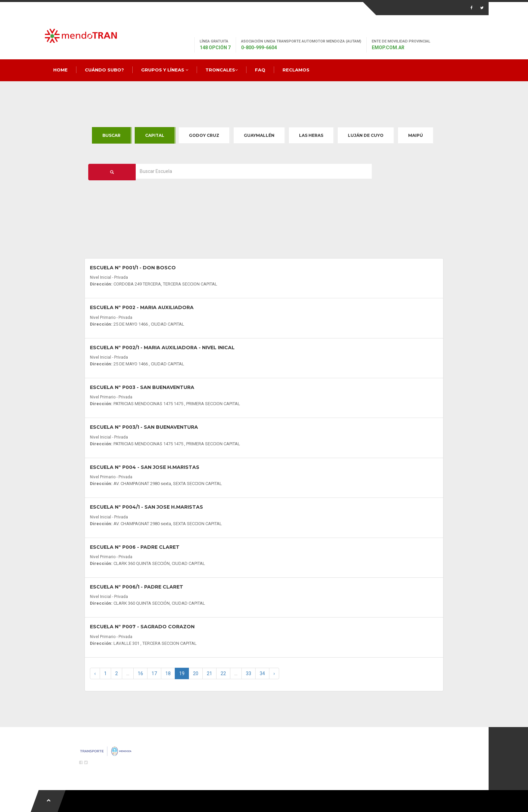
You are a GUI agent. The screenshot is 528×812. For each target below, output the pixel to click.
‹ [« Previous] (95, 673)
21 (209, 673)
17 (154, 673)
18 (168, 673)
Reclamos (296, 70)
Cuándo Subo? (104, 70)
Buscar (111, 135)
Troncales (222, 70)
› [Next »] (274, 673)
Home (60, 70)
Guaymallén (259, 135)
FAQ (260, 70)
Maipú (416, 135)
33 (249, 673)
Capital (155, 135)
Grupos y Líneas (165, 70)
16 (140, 673)
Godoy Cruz (204, 135)
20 (196, 673)
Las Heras (311, 135)
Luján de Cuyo (366, 135)
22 (223, 673)
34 (262, 673)
